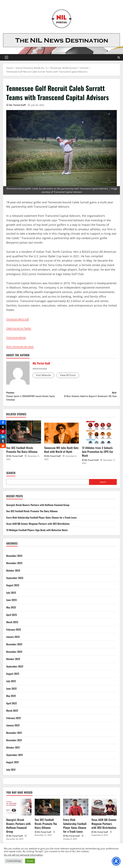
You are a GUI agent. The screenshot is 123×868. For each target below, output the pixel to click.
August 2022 (13, 677)
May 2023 (11, 610)
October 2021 (13, 750)
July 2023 (11, 596)
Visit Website (43, 375)
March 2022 (12, 714)
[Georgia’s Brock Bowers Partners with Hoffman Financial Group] (19, 810)
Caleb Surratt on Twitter (22, 328)
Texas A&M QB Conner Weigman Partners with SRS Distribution (38, 527)
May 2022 (11, 699)
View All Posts (68, 375)
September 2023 (15, 581)
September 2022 (15, 669)
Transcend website (19, 337)
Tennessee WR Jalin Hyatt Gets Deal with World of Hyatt (61, 453)
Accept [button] (30, 861)
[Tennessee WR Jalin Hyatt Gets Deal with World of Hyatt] (62, 435)
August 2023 (13, 588)
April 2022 (12, 706)
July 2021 (11, 773)
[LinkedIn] (3, 436)
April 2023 (12, 618)
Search (11, 476)
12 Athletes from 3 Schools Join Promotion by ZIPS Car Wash (98, 455)
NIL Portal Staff (17, 105)
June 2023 (11, 603)
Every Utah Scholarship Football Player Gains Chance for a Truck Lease (41, 520)
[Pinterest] (3, 432)
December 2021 (14, 736)
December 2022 (14, 647)
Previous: (34, 398)
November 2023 (14, 566)
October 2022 (13, 662)
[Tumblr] (3, 441)
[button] (6, 57)
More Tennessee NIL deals (23, 346)
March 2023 (12, 625)
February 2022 (14, 721)
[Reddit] (3, 446)
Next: (89, 398)
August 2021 (13, 765)
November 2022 (14, 655)
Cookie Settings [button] (14, 861)
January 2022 (13, 728)
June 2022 (11, 691)
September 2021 (15, 758)
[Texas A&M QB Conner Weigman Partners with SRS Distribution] (104, 810)
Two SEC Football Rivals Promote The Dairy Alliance (22, 453)
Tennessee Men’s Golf (21, 319)
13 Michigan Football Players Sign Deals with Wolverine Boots (37, 533)
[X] (3, 427)
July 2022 (11, 684)
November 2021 (14, 743)
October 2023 (13, 573)
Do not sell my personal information (23, 855)
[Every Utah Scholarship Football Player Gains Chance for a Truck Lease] (76, 810)
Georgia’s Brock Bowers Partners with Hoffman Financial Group (38, 508)
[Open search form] (119, 57)
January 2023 (13, 640)
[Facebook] (3, 422)
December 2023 (14, 559)
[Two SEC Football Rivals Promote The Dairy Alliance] (24, 435)
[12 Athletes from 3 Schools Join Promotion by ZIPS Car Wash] (99, 435)
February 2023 (14, 632)
